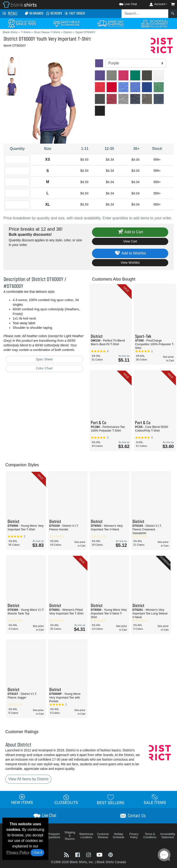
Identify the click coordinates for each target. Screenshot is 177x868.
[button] (124, 3)
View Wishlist (130, 263)
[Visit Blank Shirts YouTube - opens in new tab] (100, 854)
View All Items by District (28, 779)
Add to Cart (130, 232)
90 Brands (34, 13)
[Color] (136, 63)
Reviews (54, 13)
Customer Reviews (103, 836)
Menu (9, 14)
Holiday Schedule (118, 836)
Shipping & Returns (70, 836)
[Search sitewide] (145, 14)
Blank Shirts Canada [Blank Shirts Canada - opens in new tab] (111, 862)
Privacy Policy (18, 852)
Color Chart (44, 368)
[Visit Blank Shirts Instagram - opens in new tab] (89, 854)
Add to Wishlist (130, 253)
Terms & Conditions (150, 836)
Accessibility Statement (168, 836)
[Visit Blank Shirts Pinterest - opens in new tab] (111, 854)
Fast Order (75, 13)
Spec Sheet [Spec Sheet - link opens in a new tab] (44, 359)
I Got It (37, 853)
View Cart (130, 241)
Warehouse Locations (86, 836)
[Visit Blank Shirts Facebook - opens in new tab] (78, 854)
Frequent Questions (54, 836)
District (10, 38)
